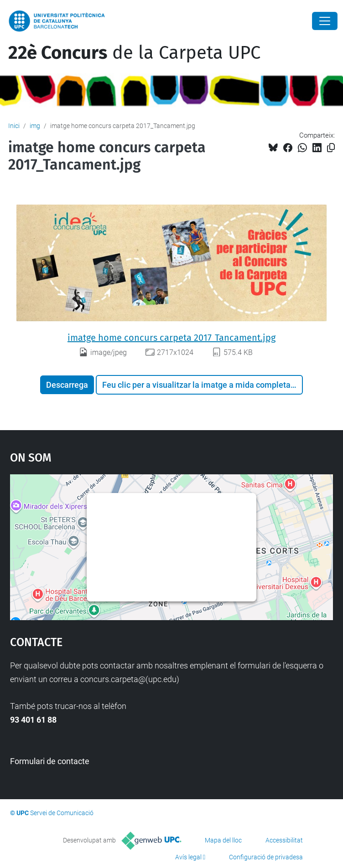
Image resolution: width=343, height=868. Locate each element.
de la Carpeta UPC (134, 53)
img (35, 126)
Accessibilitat (284, 840)
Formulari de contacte (50, 761)
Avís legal (188, 857)
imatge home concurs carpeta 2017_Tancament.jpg (171, 338)
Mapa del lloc (223, 840)
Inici (14, 126)
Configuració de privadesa (266, 857)
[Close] (325, 21)
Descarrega (67, 385)
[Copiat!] (331, 148)
